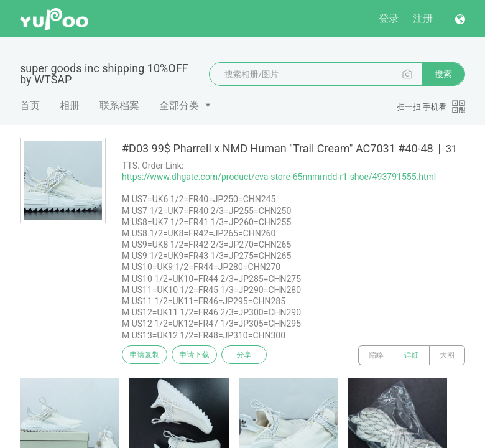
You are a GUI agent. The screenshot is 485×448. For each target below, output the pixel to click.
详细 (412, 355)
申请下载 (204, 355)
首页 (30, 105)
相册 (70, 105)
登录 (389, 18)
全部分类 (179, 105)
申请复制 (148, 355)
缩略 (376, 355)
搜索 (443, 74)
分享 (260, 355)
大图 (447, 355)
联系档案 (119, 105)
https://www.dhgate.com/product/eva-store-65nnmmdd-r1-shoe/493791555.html (279, 177)
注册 (423, 18)
